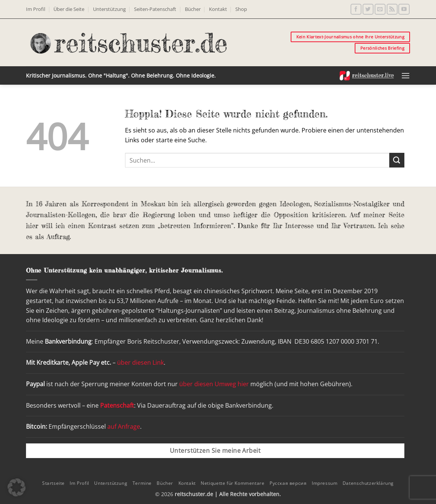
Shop (241, 9)
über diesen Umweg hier (214, 384)
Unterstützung (109, 9)
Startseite (53, 483)
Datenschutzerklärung (368, 483)
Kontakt (218, 9)
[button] (406, 75)
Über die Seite (69, 9)
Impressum (325, 483)
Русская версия (288, 483)
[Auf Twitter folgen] (368, 9)
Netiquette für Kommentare (232, 483)
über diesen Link (140, 362)
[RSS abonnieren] (392, 9)
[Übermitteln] (397, 160)
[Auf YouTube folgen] (404, 9)
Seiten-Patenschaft (155, 9)
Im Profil (36, 9)
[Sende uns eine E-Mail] (380, 9)
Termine (142, 483)
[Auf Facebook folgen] (356, 9)
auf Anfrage (124, 426)
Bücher (193, 9)
